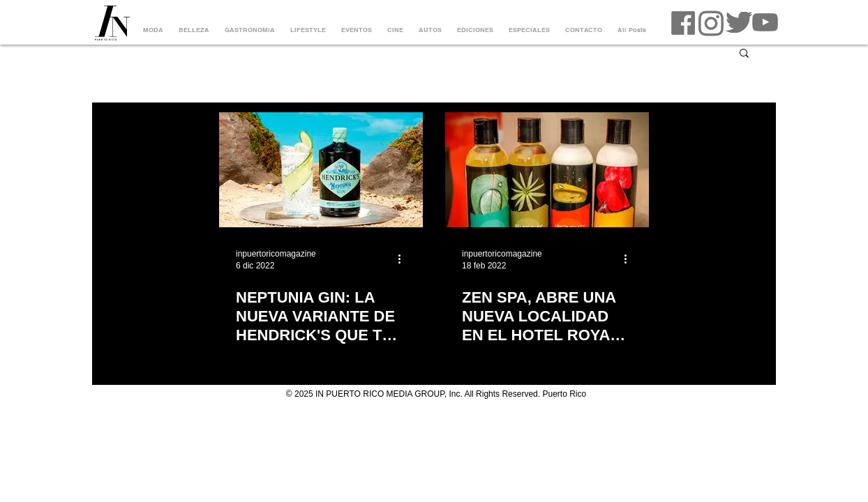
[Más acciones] (404, 259)
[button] (744, 54)
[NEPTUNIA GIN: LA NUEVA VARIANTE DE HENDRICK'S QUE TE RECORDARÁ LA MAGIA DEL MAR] (321, 170)
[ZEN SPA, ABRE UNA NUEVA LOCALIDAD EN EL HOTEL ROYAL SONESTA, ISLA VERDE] (547, 170)
